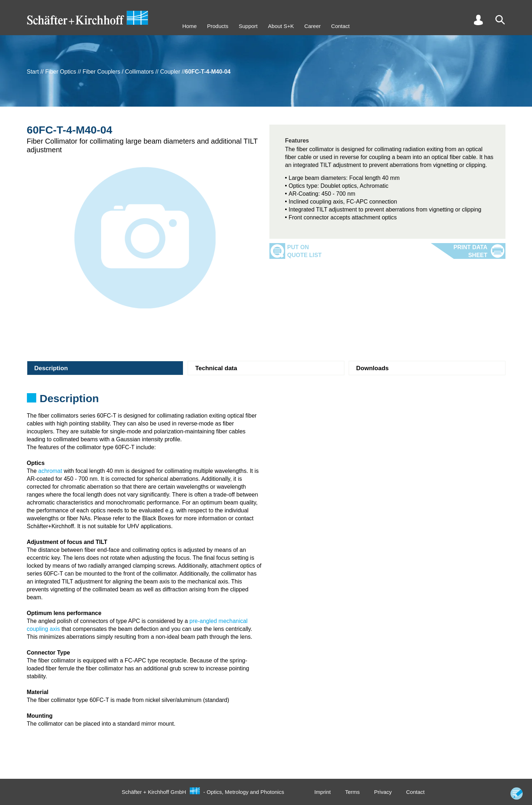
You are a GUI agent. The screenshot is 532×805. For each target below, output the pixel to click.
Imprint (323, 792)
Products (218, 26)
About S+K (281, 26)
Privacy (383, 792)
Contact (340, 26)
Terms (352, 792)
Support (248, 26)
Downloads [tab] (373, 368)
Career (312, 26)
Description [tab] (51, 368)
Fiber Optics (61, 72)
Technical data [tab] (216, 368)
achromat (50, 471)
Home (189, 26)
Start (33, 72)
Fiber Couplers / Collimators (118, 72)
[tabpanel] (266, 401)
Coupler (170, 72)
